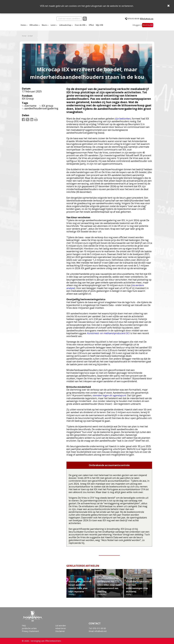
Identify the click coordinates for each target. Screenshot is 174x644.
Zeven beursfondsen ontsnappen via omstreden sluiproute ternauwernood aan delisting (109, 588)
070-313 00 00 (134, 20)
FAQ (24, 626)
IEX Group (28, 102)
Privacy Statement (30, 631)
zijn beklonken (123, 122)
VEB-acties (58, 27)
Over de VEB (105, 27)
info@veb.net (148, 20)
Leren (78, 27)
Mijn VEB (124, 27)
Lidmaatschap (90, 27)
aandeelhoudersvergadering (41, 112)
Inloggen (136, 27)
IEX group (47, 109)
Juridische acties (29, 628)
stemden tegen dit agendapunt (109, 399)
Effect (116, 27)
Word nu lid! (148, 27)
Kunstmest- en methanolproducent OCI (108, 337)
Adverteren (61, 628)
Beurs (69, 27)
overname (30, 109)
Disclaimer (60, 631)
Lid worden (61, 626)
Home (48, 27)
